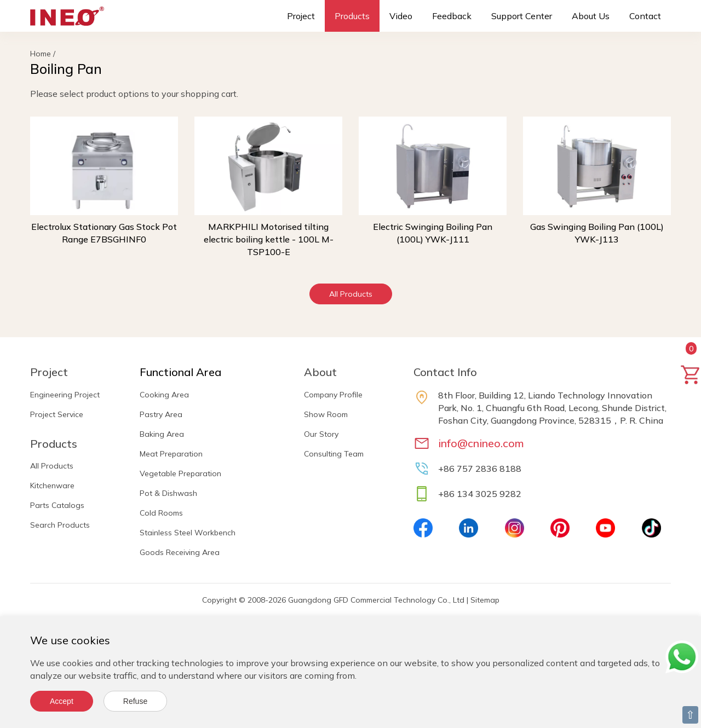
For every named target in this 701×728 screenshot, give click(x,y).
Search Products (60, 525)
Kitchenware (52, 486)
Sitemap (485, 600)
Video (401, 16)
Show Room (326, 414)
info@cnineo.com (481, 443)
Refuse (135, 701)
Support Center (522, 16)
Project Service (57, 414)
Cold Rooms (161, 513)
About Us (591, 16)
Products (352, 16)
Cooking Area (164, 395)
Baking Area (162, 434)
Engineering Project (65, 395)
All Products (351, 294)
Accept (62, 701)
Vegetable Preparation (180, 473)
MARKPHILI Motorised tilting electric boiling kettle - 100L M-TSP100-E (269, 239)
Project (301, 16)
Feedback (452, 16)
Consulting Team (334, 454)
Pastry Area (161, 414)
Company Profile (333, 395)
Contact (645, 16)
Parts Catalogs (57, 505)
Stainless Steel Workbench (188, 533)
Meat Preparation (171, 454)
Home (41, 54)
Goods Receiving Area (180, 552)
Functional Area (180, 372)
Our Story (321, 434)
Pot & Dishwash (168, 493)
